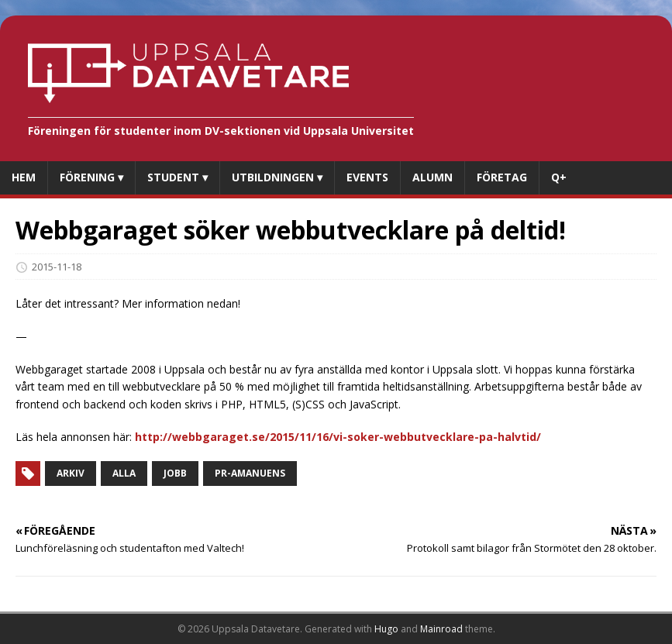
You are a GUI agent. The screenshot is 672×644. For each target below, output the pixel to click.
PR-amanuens (250, 473)
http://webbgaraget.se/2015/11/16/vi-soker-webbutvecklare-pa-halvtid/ (338, 437)
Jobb (175, 473)
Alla (124, 473)
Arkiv (71, 473)
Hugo (386, 629)
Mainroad (441, 629)
